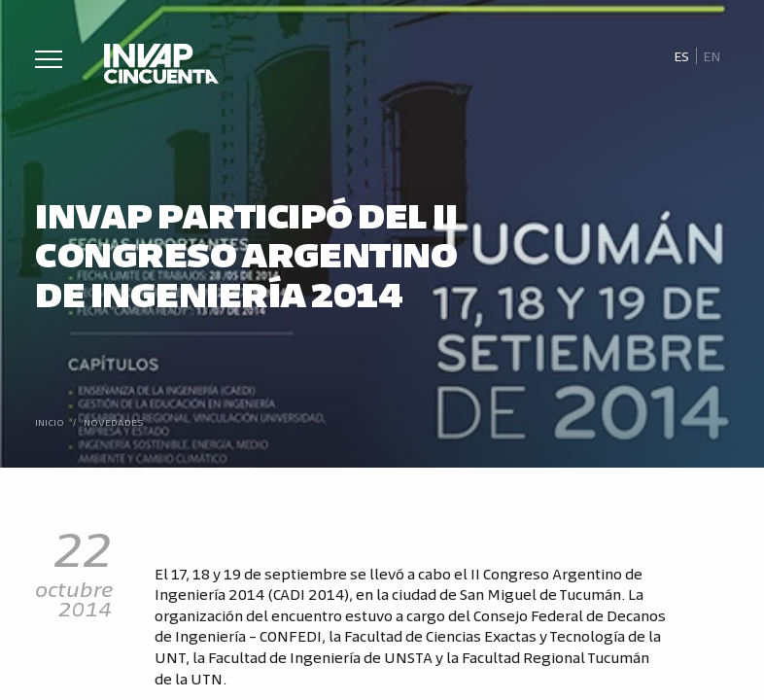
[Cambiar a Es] (681, 56)
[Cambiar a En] (712, 56)
